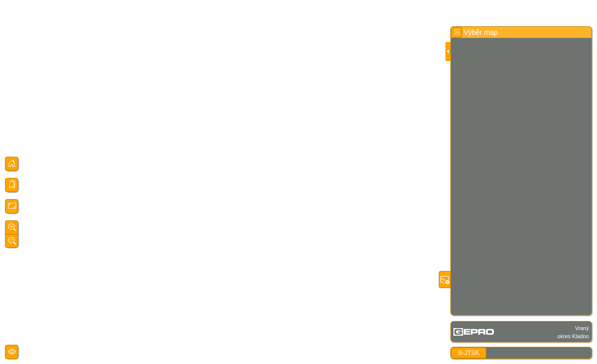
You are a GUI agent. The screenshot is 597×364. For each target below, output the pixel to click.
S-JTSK (469, 353)
